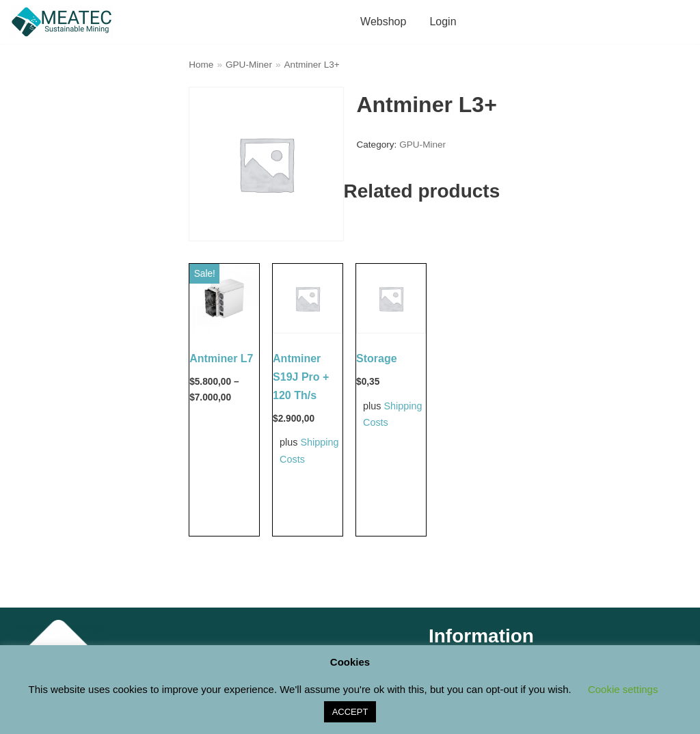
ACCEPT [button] (350, 712)
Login (443, 22)
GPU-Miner (249, 65)
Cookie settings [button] (623, 689)
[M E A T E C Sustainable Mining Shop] (65, 22)
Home (201, 65)
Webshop (383, 22)
